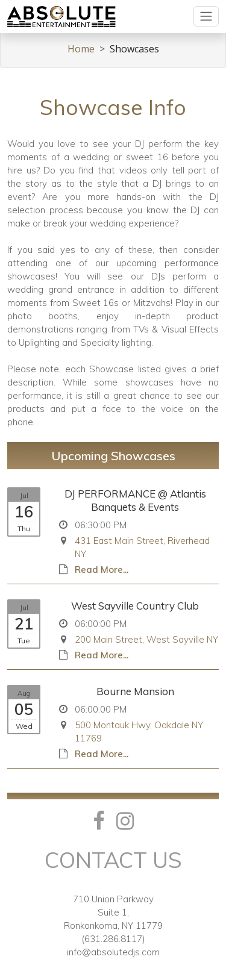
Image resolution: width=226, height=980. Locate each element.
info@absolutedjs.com (113, 952)
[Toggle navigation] (206, 16)
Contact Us (113, 860)
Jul (24, 496)
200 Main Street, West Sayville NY (146, 639)
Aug (24, 693)
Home (81, 49)
